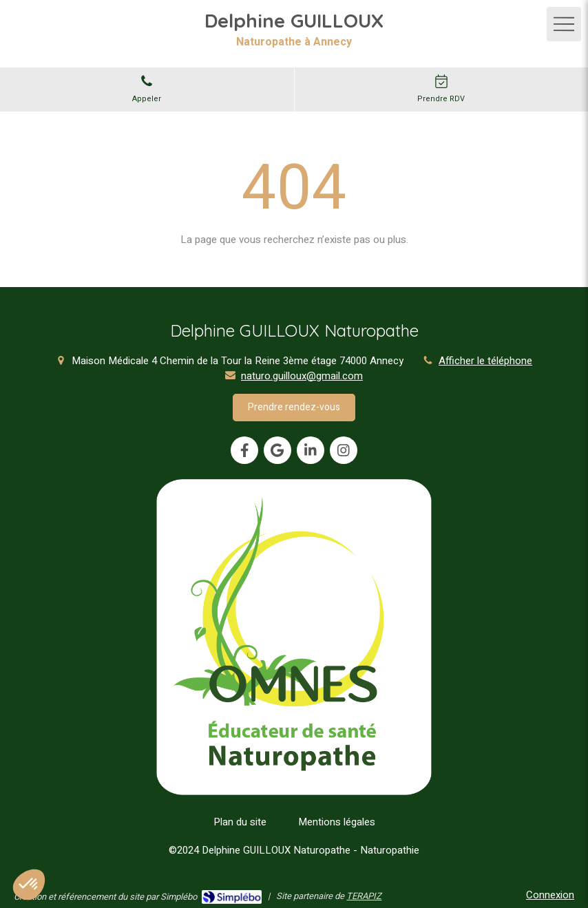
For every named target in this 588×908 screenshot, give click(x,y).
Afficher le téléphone (485, 361)
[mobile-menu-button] (564, 24)
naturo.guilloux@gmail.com (302, 376)
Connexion (550, 895)
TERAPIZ (364, 896)
